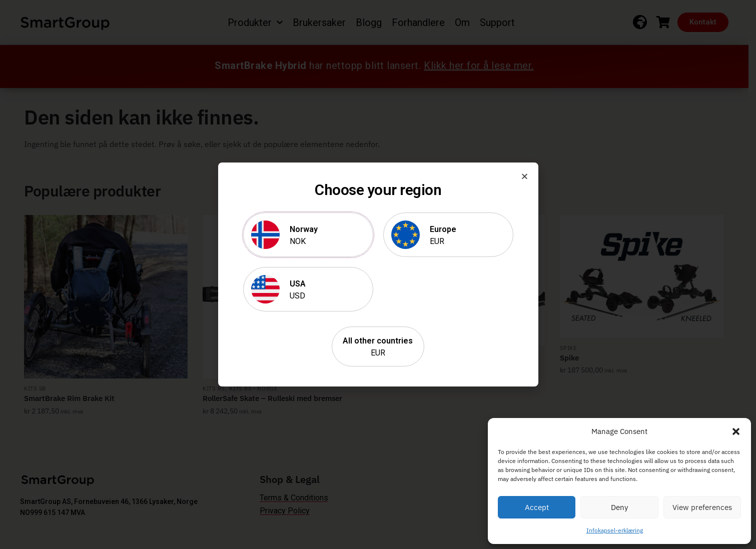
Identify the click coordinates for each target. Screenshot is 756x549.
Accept (537, 507)
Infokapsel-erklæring (615, 530)
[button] (736, 431)
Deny (619, 507)
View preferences (702, 507)
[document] (378, 274)
